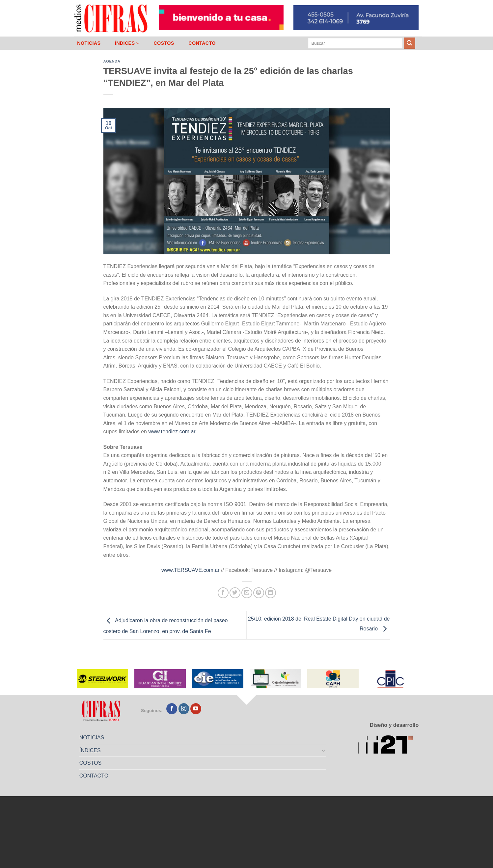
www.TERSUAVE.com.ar (191, 570)
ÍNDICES (127, 43)
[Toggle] (323, 750)
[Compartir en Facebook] (223, 593)
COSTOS (164, 43)
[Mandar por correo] (247, 593)
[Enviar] (409, 43)
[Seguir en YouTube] (196, 709)
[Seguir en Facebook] (172, 709)
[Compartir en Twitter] (235, 593)
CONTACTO (202, 43)
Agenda (112, 61)
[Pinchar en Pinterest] (259, 593)
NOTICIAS (89, 43)
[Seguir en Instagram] (184, 709)
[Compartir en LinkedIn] (271, 593)
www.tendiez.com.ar (172, 432)
